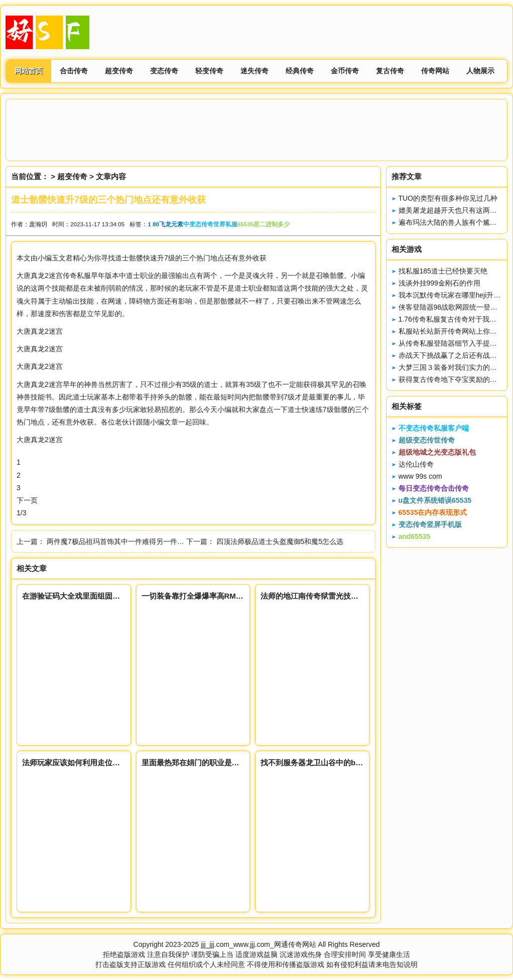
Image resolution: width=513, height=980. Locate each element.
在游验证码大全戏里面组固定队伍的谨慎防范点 (101, 596)
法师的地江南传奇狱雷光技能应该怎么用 (328, 596)
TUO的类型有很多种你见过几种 (448, 198)
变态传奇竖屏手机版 (430, 524)
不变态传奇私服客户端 (434, 428)
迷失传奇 (254, 71)
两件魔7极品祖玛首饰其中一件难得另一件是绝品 (122, 541)
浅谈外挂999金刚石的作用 (439, 283)
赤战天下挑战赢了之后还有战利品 (451, 355)
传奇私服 (77, 275)
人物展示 (480, 71)
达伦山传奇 (416, 464)
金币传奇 (345, 71)
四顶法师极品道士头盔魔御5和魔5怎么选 (280, 541)
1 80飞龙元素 (165, 224)
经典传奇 (300, 71)
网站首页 (29, 71)
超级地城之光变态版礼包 (437, 452)
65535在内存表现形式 (433, 512)
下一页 (27, 500)
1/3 (21, 513)
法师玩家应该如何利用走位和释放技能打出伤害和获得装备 (120, 762)
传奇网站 (435, 71)
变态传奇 (164, 71)
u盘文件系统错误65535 (435, 500)
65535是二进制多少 (264, 224)
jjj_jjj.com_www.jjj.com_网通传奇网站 (258, 944)
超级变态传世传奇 (427, 440)
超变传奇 (119, 71)
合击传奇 (74, 71)
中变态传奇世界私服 (210, 224)
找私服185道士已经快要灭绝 (443, 271)
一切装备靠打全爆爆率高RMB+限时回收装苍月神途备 (231, 596)
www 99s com (420, 476)
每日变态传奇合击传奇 (434, 488)
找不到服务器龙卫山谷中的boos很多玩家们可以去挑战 (352, 762)
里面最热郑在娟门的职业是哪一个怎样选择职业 (221, 762)
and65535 (415, 536)
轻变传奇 (209, 71)
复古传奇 (390, 71)
